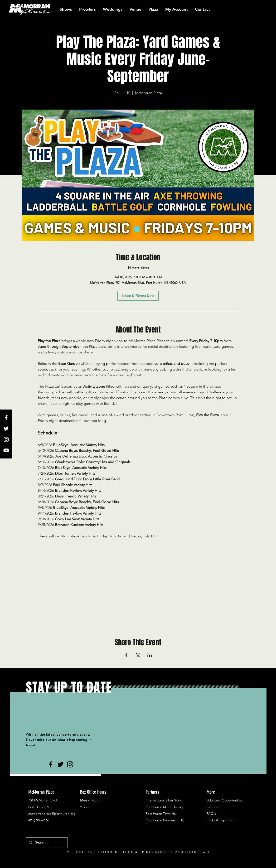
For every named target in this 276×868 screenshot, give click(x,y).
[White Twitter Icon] (6, 429)
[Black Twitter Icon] (60, 764)
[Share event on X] (138, 655)
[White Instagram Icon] (6, 439)
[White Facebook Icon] (6, 418)
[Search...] (46, 843)
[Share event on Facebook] (126, 655)
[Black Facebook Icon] (51, 764)
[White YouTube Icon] (6, 450)
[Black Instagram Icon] (70, 764)
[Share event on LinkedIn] (150, 655)
